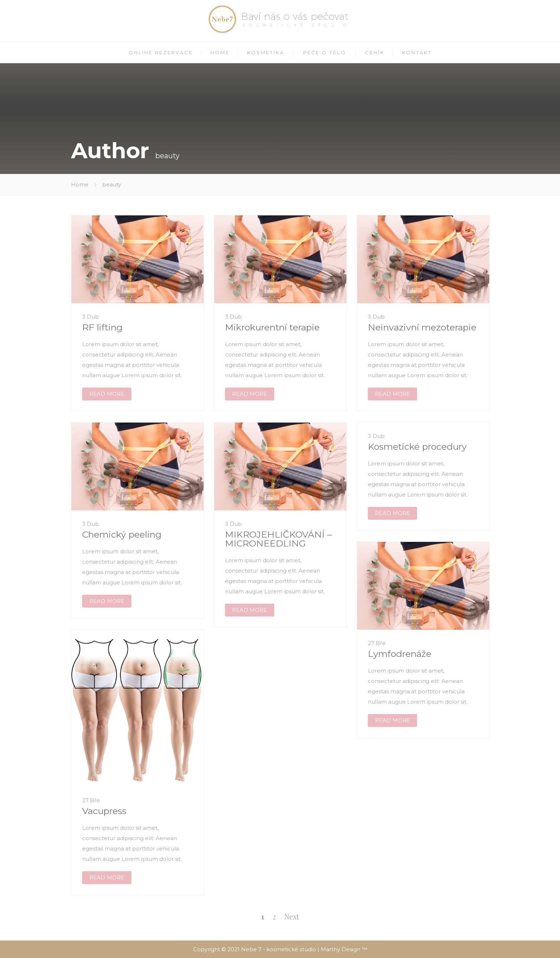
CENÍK (375, 53)
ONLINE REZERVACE (161, 53)
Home (80, 184)
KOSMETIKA (266, 53)
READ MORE (107, 394)
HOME (220, 53)
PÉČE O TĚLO (325, 53)
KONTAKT (417, 53)
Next (292, 916)
